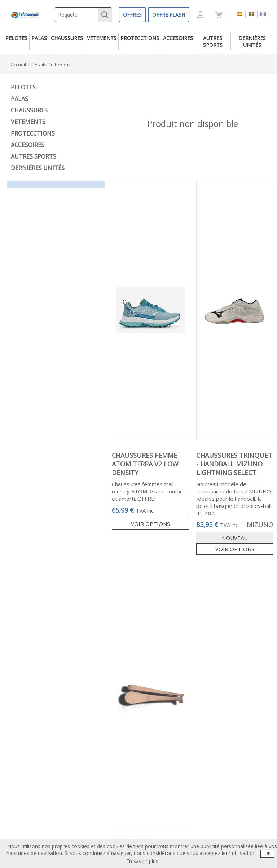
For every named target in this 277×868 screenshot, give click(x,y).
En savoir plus (142, 861)
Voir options (150, 524)
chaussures (67, 38)
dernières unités (252, 41)
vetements (102, 38)
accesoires (178, 38)
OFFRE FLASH (169, 15)
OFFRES (132, 15)
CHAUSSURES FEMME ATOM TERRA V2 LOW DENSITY (145, 464)
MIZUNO (260, 524)
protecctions (140, 38)
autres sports (213, 41)
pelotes (16, 38)
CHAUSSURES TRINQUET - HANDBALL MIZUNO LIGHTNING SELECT (234, 464)
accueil (18, 65)
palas (39, 38)
